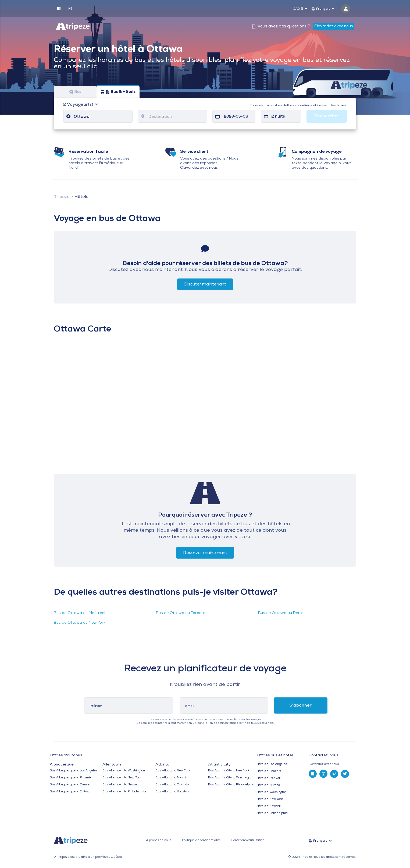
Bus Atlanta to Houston (172, 792)
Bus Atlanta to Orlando (172, 785)
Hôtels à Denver (269, 778)
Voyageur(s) (79, 105)
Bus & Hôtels (118, 92)
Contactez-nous (323, 755)
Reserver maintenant (205, 553)
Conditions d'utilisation (248, 840)
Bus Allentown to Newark (121, 785)
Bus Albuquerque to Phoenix (70, 778)
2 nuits (278, 117)
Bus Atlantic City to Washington (231, 778)
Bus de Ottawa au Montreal (79, 613)
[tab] (335, 764)
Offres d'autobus (66, 756)
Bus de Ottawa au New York (80, 623)
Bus (75, 92)
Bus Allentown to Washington (124, 771)
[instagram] (70, 8)
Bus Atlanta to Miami (171, 778)
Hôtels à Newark (269, 806)
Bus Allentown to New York (122, 778)
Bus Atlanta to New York (173, 771)
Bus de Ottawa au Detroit (282, 613)
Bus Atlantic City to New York (229, 771)
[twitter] (345, 774)
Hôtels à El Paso (268, 785)
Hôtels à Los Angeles (272, 764)
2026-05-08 (236, 117)
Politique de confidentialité (201, 840)
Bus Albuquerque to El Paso (70, 792)
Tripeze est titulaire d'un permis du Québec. (88, 857)
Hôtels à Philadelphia (272, 813)
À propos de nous (159, 840)
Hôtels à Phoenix (269, 771)
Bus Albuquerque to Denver (70, 785)
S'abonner (300, 705)
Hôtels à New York (270, 799)
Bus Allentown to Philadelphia (124, 792)
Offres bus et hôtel (275, 756)
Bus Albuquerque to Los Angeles (74, 771)
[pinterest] (334, 774)
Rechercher (327, 116)
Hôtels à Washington (272, 792)
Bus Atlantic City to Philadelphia (231, 785)
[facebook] (59, 8)
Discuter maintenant (205, 284)
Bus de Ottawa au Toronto (181, 613)
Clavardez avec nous (334, 26)
